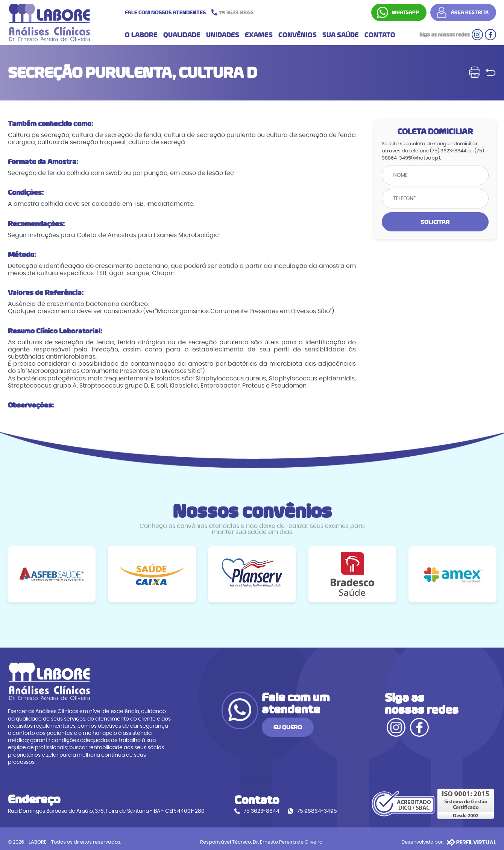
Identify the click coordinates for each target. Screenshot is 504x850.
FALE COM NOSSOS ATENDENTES (191, 12)
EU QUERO (334, 725)
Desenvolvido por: (449, 835)
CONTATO (380, 35)
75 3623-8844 (262, 804)
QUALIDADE (182, 35)
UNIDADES (223, 35)
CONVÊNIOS (298, 35)
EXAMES (259, 35)
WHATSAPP (406, 12)
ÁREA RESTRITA (470, 12)
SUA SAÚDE (341, 35)
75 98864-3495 (318, 804)
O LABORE (141, 35)
